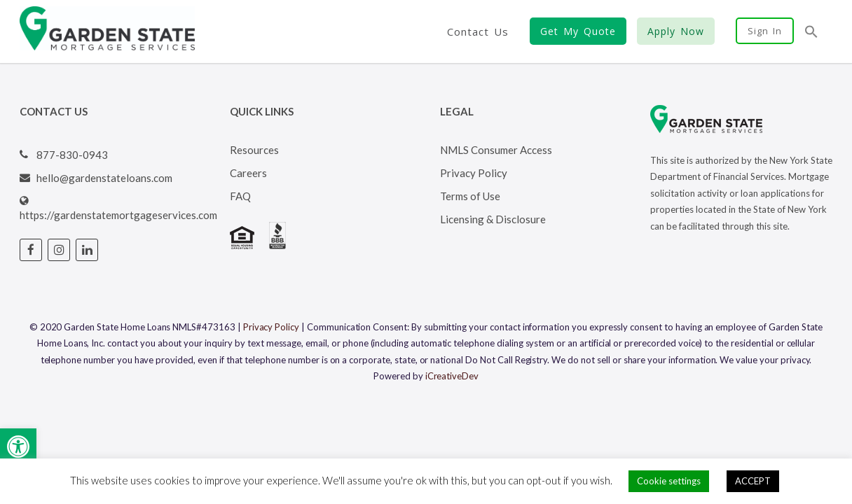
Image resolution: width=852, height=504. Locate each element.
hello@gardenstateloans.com (104, 178)
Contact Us (478, 31)
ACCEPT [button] (753, 481)
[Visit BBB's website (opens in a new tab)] (277, 245)
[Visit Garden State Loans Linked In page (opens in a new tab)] (87, 250)
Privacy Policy (474, 173)
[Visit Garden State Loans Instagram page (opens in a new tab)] (59, 250)
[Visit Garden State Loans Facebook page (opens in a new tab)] (31, 250)
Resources (254, 150)
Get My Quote (578, 31)
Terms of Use (470, 196)
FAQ (240, 196)
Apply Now (676, 31)
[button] (18, 447)
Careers (248, 173)
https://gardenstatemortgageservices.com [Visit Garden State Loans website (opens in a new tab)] (118, 215)
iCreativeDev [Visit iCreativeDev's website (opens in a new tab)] (452, 376)
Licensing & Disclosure (493, 219)
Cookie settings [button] (669, 481)
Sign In (765, 31)
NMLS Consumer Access (496, 150)
